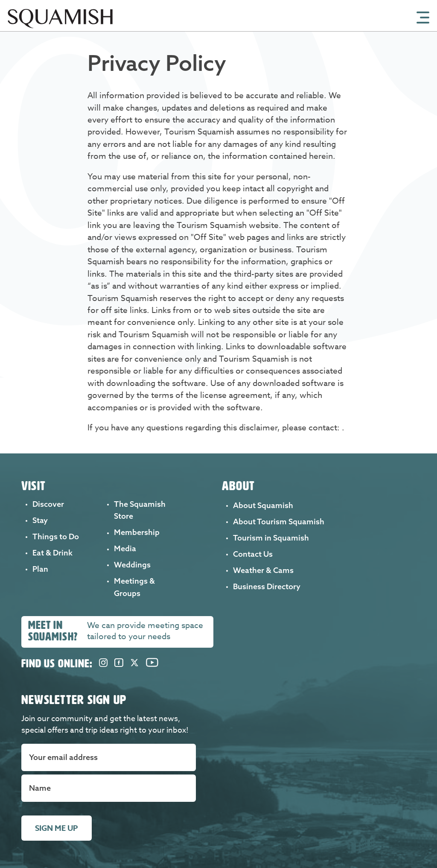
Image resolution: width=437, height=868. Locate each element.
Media (125, 548)
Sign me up (57, 828)
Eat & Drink (52, 553)
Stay (40, 520)
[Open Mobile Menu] (423, 17)
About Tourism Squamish (279, 522)
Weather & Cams (263, 570)
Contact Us (253, 554)
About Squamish (263, 505)
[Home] (60, 29)
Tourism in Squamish (271, 538)
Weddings (132, 565)
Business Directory (267, 586)
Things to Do (56, 536)
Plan (40, 569)
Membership (137, 532)
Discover (48, 504)
